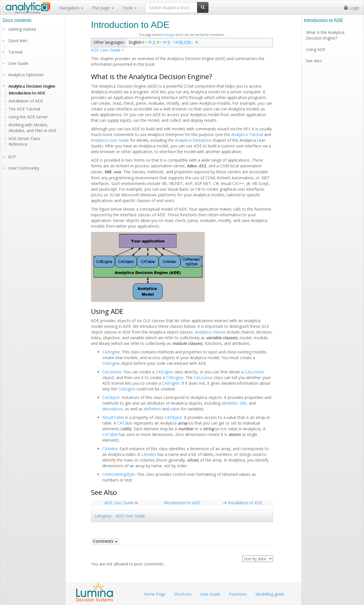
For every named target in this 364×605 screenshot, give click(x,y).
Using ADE (316, 49)
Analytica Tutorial (247, 134)
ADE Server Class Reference (24, 141)
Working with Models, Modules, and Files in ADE (32, 128)
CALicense (112, 371)
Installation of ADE (245, 502)
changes (169, 35)
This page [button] (103, 8)
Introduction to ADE (182, 502)
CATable (125, 422)
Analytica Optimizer (26, 75)
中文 (152, 42)
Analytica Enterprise (193, 140)
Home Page (155, 594)
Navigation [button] (71, 8)
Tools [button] (130, 8)
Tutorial (15, 52)
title (243, 403)
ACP (12, 157)
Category (103, 515)
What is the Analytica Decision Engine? (325, 35)
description (112, 408)
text (223, 428)
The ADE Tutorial (24, 109)
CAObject (111, 397)
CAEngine (111, 351)
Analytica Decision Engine (32, 86)
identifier (229, 403)
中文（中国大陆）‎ (179, 42)
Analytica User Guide (110, 140)
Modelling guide (270, 594)
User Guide (18, 63)
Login (352, 8)
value (175, 408)
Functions (238, 594)
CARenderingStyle (119, 474)
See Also (314, 61)
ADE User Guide (106, 50)
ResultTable (113, 417)
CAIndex (110, 448)
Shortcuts (183, 594)
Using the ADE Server (28, 117)
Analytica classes (210, 331)
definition (152, 408)
